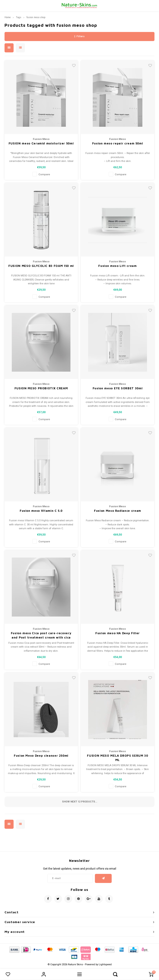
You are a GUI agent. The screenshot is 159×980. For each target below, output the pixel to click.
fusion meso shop (36, 17)
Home (8, 17)
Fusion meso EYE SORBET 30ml (118, 388)
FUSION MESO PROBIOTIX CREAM (41, 388)
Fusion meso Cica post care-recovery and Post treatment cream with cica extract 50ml (41, 636)
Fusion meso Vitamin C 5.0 (41, 511)
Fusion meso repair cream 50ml (118, 143)
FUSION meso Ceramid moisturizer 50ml (41, 143)
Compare (44, 174)
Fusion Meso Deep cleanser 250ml (41, 756)
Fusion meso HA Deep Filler (118, 633)
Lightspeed (105, 964)
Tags (19, 17)
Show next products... (80, 802)
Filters (79, 36)
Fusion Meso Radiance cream (118, 511)
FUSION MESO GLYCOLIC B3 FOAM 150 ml (41, 266)
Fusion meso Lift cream (117, 266)
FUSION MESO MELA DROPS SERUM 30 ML (117, 758)
